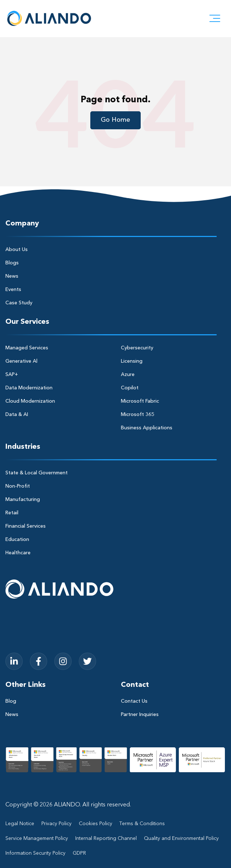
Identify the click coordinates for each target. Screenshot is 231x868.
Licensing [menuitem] (132, 361)
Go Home (115, 120)
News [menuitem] (12, 276)
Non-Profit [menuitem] (18, 486)
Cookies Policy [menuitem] (96, 824)
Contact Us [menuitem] (134, 701)
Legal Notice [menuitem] (20, 824)
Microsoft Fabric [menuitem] (140, 401)
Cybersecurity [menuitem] (137, 348)
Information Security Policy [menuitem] (35, 853)
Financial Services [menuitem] (26, 526)
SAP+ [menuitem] (12, 375)
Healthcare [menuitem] (18, 553)
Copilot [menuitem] (130, 388)
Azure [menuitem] (128, 375)
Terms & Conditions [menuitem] (142, 824)
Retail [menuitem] (12, 513)
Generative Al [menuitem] (21, 361)
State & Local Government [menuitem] (37, 473)
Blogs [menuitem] (12, 263)
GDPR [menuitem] (79, 853)
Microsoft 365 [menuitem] (137, 415)
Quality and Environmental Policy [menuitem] (181, 838)
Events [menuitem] (13, 290)
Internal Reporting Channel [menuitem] (106, 838)
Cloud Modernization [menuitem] (30, 401)
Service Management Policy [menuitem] (37, 838)
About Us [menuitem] (17, 250)
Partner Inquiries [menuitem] (140, 715)
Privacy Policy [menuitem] (56, 824)
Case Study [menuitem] (19, 303)
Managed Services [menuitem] (27, 348)
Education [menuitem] (17, 540)
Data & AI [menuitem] (17, 415)
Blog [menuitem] (11, 701)
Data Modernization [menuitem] (29, 388)
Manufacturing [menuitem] (23, 500)
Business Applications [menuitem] (147, 428)
